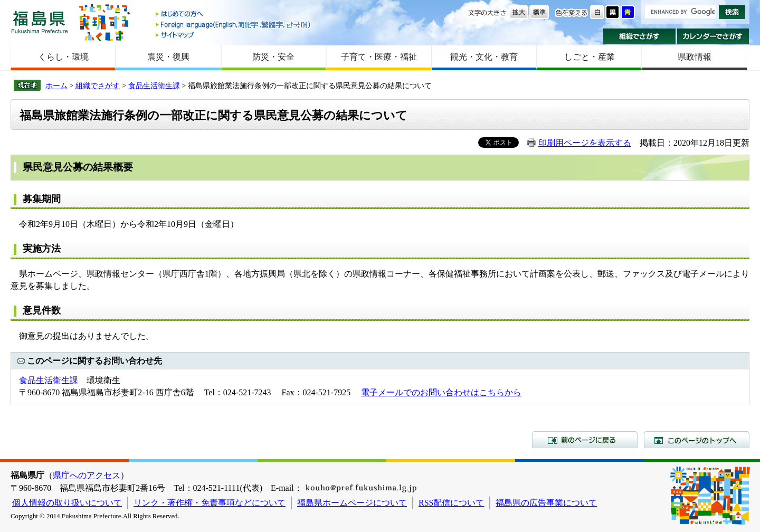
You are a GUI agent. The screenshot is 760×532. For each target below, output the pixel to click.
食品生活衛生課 (154, 85)
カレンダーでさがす (713, 36)
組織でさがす (639, 36)
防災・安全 (273, 57)
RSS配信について (451, 503)
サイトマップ (234, 35)
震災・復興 (168, 57)
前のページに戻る (585, 440)
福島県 (40, 22)
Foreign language (234, 25)
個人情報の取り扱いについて (67, 503)
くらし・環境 (63, 57)
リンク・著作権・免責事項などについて (210, 503)
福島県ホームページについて (352, 503)
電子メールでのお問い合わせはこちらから (441, 392)
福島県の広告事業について (546, 503)
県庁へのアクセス (87, 475)
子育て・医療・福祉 (379, 57)
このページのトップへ (697, 440)
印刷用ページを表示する (585, 143)
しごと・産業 (590, 57)
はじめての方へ (234, 15)
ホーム (56, 85)
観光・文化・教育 (484, 57)
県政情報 (695, 57)
